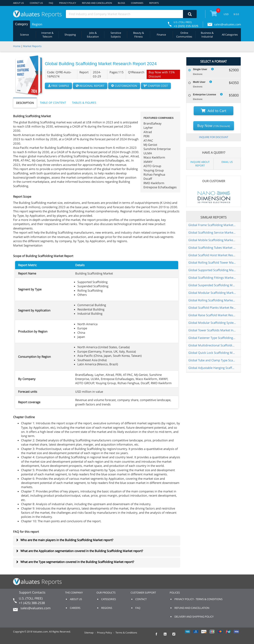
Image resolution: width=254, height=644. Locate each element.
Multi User (199, 82)
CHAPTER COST (156, 86)
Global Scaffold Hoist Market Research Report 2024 (212, 255)
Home (17, 46)
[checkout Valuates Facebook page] (159, 636)
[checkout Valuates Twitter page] (176, 636)
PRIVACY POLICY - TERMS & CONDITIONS (198, 599)
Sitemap (89, 633)
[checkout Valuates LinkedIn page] (167, 636)
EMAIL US (227, 162)
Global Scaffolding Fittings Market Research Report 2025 (212, 278)
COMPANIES (137, 3)
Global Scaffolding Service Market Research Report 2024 (212, 232)
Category (22, 24)
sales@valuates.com (228, 24)
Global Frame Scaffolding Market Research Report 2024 (212, 225)
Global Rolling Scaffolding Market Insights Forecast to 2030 (212, 300)
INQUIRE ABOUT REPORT (200, 164)
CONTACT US (36, 3)
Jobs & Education (93, 35)
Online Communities (184, 35)
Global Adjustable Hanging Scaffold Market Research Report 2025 (212, 368)
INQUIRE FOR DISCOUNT (214, 137)
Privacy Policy (104, 633)
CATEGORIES (109, 599)
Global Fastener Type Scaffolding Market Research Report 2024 (212, 338)
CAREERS (75, 608)
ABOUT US (18, 3)
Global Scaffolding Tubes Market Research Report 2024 (212, 248)
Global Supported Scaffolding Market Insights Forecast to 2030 (212, 270)
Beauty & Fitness (139, 35)
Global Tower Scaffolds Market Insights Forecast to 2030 (212, 330)
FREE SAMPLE (58, 86)
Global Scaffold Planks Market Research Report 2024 (212, 307)
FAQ (51, 3)
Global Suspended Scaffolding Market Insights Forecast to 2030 (212, 285)
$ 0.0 (236, 14)
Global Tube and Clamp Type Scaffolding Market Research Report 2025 (212, 360)
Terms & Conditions (126, 633)
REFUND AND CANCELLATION (97, 3)
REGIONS (107, 608)
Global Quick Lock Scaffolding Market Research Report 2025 (212, 353)
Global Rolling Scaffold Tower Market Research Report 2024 (212, 262)
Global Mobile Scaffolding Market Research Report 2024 (212, 240)
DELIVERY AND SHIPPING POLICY (194, 617)
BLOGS (121, 3)
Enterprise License (204, 94)
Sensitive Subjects (116, 35)
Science (24, 35)
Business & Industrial (207, 35)
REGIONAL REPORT (90, 86)
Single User (200, 69)
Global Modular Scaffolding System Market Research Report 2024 (212, 323)
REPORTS (154, 3)
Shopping (70, 35)
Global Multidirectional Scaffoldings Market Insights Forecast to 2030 (212, 345)
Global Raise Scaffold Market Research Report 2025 (212, 315)
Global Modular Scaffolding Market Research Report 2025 (212, 293)
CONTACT (141, 599)
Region (37, 24)
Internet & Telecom (47, 35)
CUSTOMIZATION (124, 86)
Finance (161, 35)
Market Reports (32, 46)
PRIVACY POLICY (68, 3)
